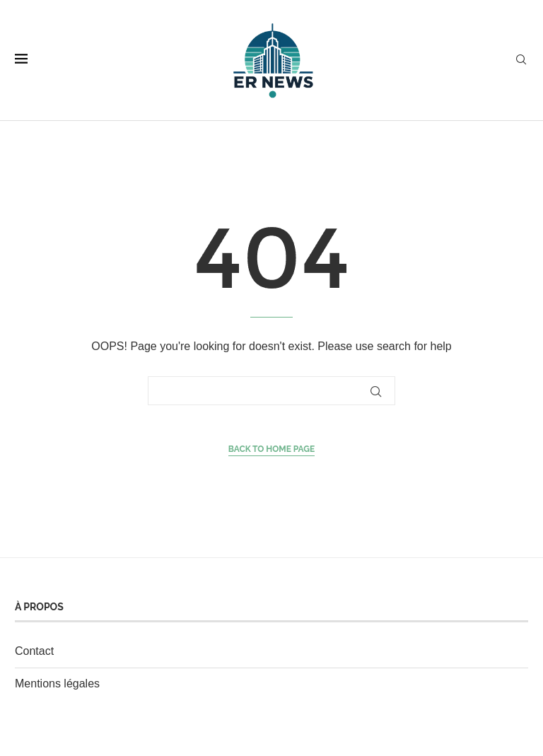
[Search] (521, 60)
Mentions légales (57, 684)
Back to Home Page (272, 449)
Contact (34, 651)
